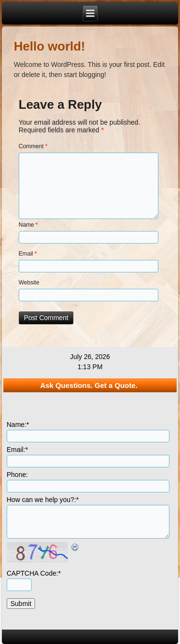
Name (28, 225)
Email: (17, 450)
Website (29, 283)
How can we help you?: (43, 500)
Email (28, 254)
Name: (18, 425)
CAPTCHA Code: (34, 573)
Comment (33, 146)
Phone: (17, 475)
